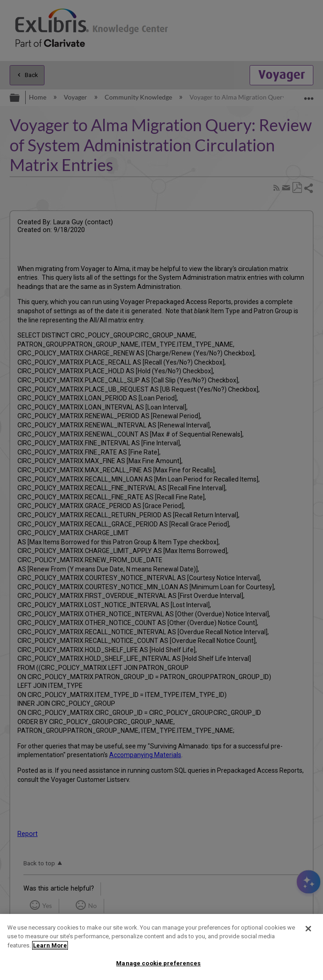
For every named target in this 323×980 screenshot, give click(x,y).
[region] (161, 947)
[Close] (308, 929)
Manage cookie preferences (158, 963)
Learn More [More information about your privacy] (50, 945)
